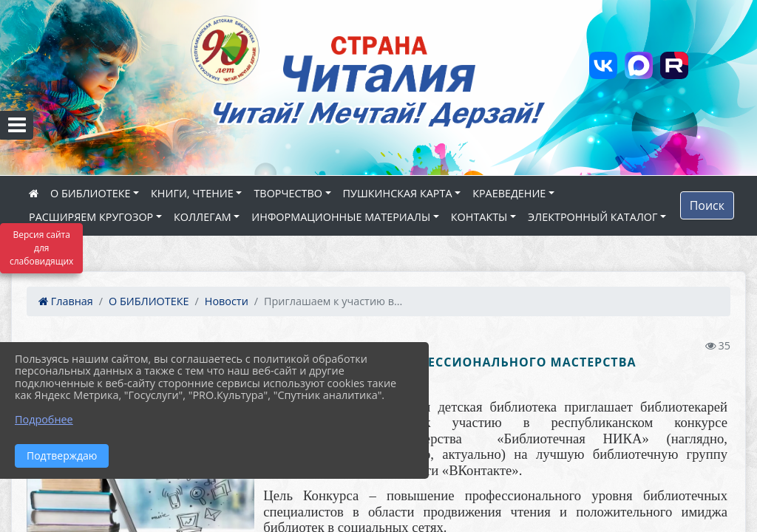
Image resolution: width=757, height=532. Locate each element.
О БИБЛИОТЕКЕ (90, 193)
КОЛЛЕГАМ (203, 217)
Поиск (707, 205)
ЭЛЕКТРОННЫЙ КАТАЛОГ (593, 217)
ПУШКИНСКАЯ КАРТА (398, 193)
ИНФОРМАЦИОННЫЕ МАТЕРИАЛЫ (341, 217)
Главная (66, 301)
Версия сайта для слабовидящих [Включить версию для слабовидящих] (41, 248)
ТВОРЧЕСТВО (288, 193)
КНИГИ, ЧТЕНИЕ (192, 193)
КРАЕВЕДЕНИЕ (509, 193)
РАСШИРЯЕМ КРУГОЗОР (91, 217)
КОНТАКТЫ (479, 217)
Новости (227, 301)
